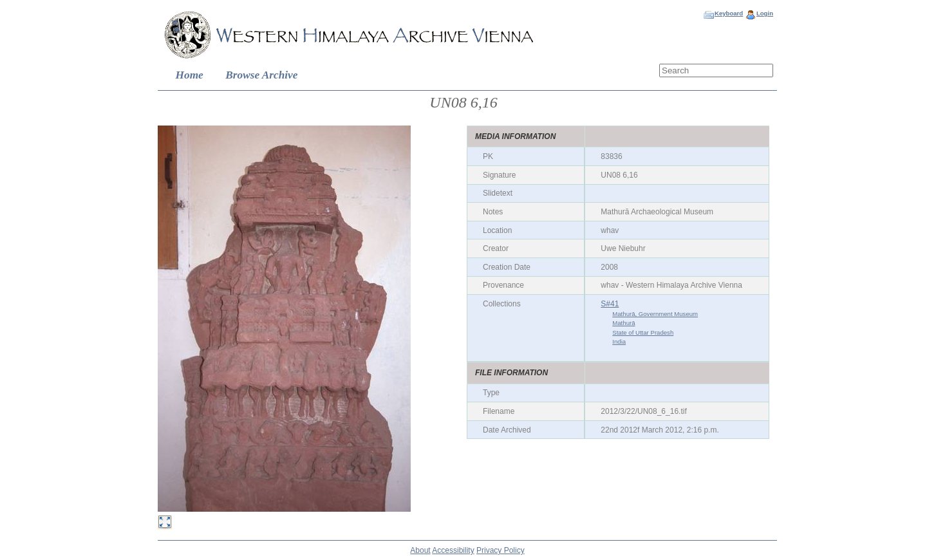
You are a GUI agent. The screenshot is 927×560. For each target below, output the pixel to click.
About (420, 550)
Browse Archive (261, 75)
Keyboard (729, 13)
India (619, 341)
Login (765, 13)
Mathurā (623, 323)
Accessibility (453, 550)
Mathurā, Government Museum (655, 314)
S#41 (610, 304)
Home (190, 75)
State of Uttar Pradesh (643, 332)
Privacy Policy (501, 550)
